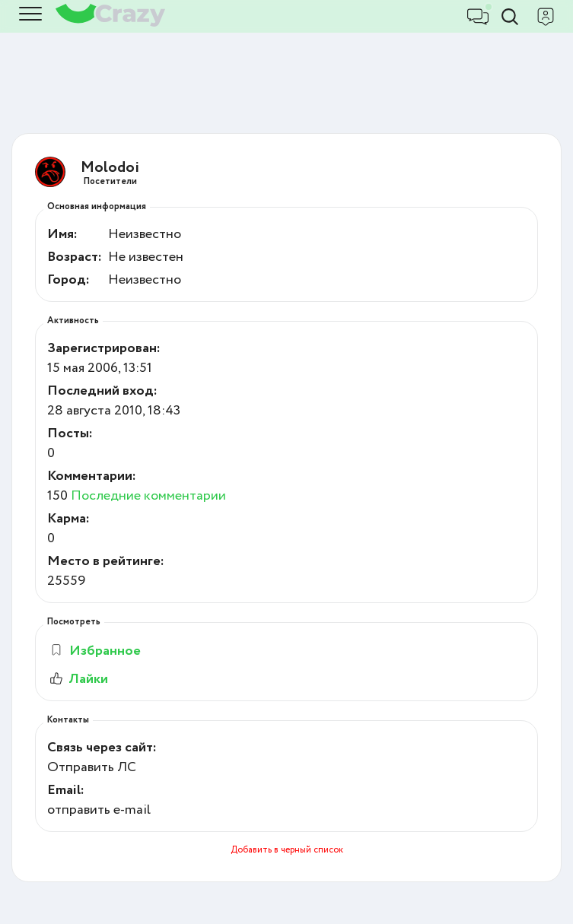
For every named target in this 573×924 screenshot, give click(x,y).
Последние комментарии (148, 496)
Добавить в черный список (287, 850)
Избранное (95, 651)
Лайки (78, 679)
